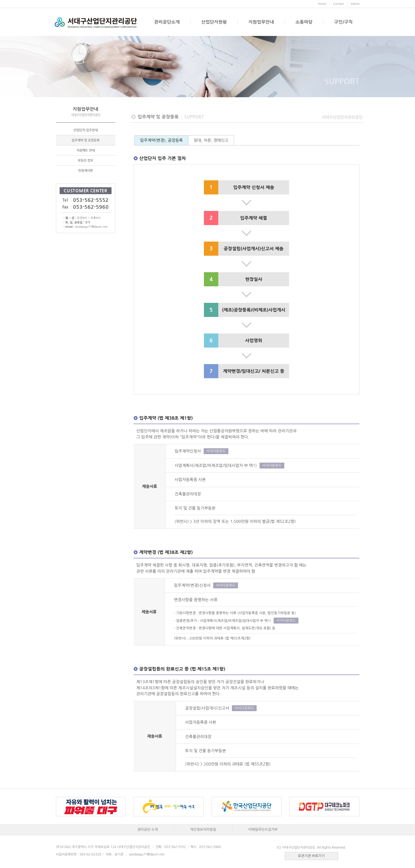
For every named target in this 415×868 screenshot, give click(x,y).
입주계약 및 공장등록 (86, 140)
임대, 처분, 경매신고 (211, 140)
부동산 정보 (85, 160)
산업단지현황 (214, 22)
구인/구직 (343, 22)
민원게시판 (86, 170)
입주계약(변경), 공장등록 (161, 140)
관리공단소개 (167, 22)
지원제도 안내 (86, 150)
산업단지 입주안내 (86, 130)
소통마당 (304, 22)
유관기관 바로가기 (311, 856)
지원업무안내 (261, 22)
